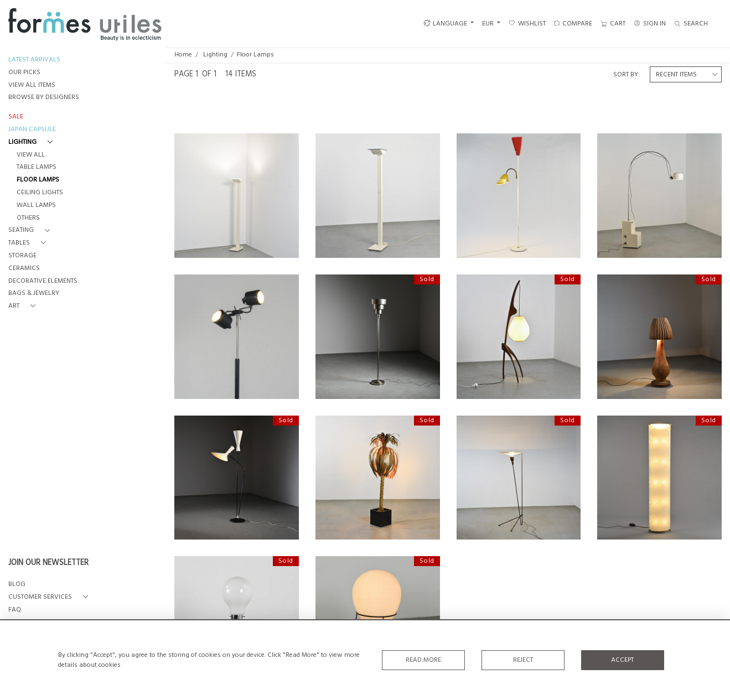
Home (183, 55)
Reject (523, 660)
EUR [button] (489, 24)
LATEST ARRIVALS (34, 60)
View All (31, 155)
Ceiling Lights (40, 193)
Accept (622, 660)
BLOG (17, 585)
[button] (33, 142)
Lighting (215, 55)
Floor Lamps (38, 180)
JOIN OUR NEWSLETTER (48, 563)
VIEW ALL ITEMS (32, 85)
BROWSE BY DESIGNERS (44, 98)
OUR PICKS (24, 73)
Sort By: (627, 75)
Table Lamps (37, 167)
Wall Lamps (36, 206)
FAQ (15, 610)
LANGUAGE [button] (445, 24)
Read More (423, 660)
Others (28, 218)
